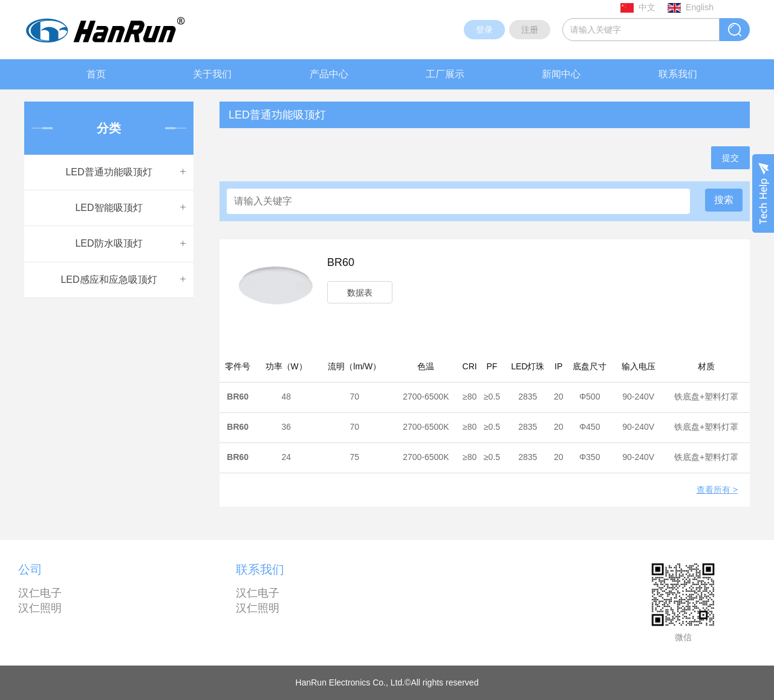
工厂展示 (445, 74)
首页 (96, 74)
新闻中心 (561, 74)
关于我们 (212, 74)
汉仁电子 (40, 593)
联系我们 (678, 74)
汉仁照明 (40, 608)
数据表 (360, 293)
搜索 (724, 200)
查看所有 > (717, 490)
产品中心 (329, 74)
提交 (730, 158)
